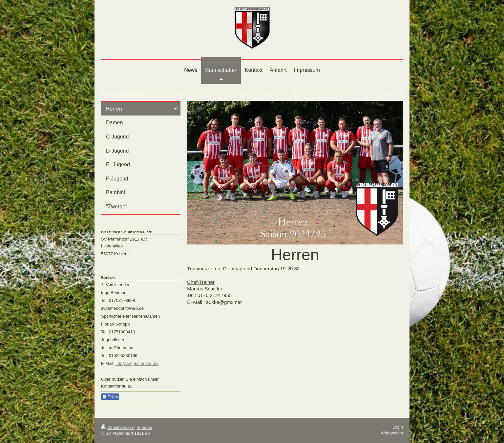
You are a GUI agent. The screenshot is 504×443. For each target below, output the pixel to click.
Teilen (110, 397)
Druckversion (118, 427)
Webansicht (392, 433)
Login (398, 427)
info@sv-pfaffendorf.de (137, 363)
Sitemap (144, 427)
